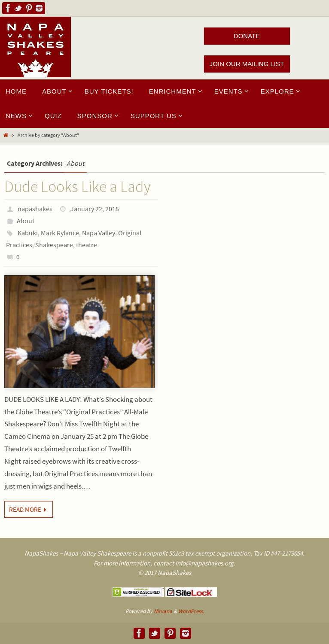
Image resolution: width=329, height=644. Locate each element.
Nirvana (163, 611)
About (26, 221)
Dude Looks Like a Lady (78, 187)
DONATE (247, 36)
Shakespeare (54, 245)
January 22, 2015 (95, 209)
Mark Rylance (60, 233)
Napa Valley (99, 233)
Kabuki (28, 233)
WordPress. (191, 611)
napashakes (35, 209)
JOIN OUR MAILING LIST (247, 64)
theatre (87, 245)
